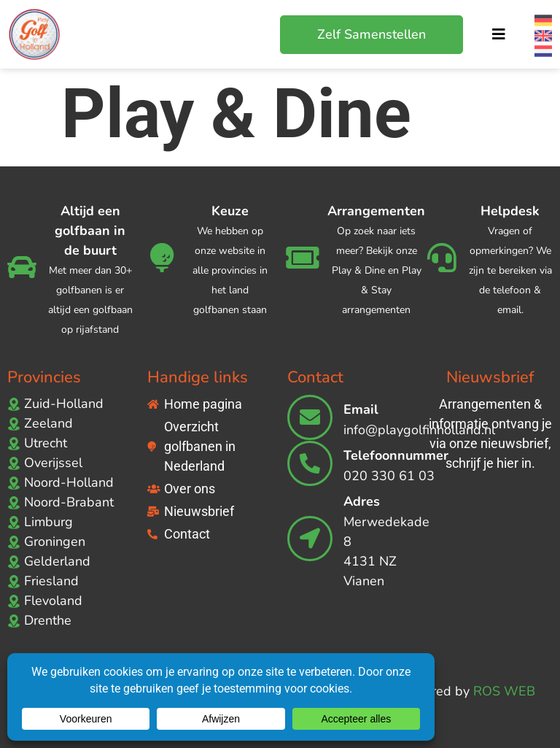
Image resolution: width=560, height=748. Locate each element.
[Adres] (310, 539)
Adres (362, 501)
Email (361, 409)
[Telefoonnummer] (310, 463)
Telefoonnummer (396, 455)
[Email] (310, 417)
